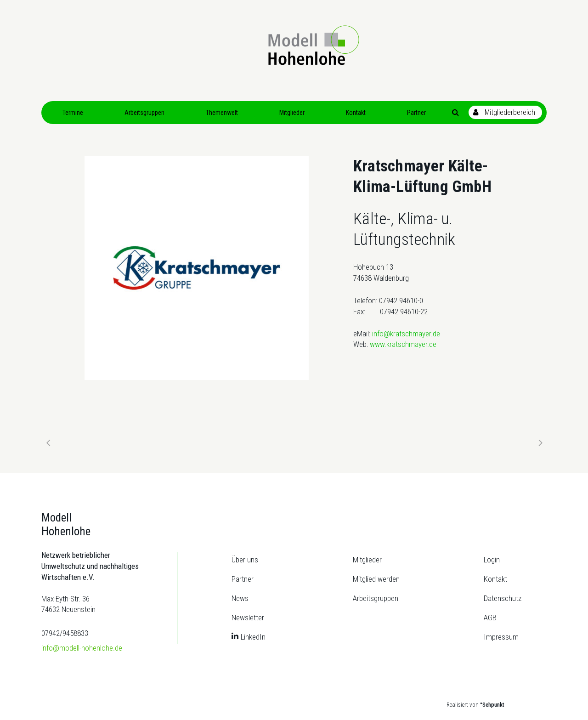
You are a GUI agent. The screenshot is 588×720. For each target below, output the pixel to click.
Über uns (245, 560)
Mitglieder (367, 560)
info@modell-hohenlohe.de (82, 648)
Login (492, 560)
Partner (243, 579)
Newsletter (248, 618)
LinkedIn (253, 637)
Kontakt (495, 579)
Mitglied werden (376, 579)
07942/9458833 (65, 633)
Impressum (501, 637)
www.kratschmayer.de (403, 344)
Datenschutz (503, 598)
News (240, 598)
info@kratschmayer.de (406, 334)
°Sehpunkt (492, 705)
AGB (490, 618)
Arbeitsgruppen (376, 598)
